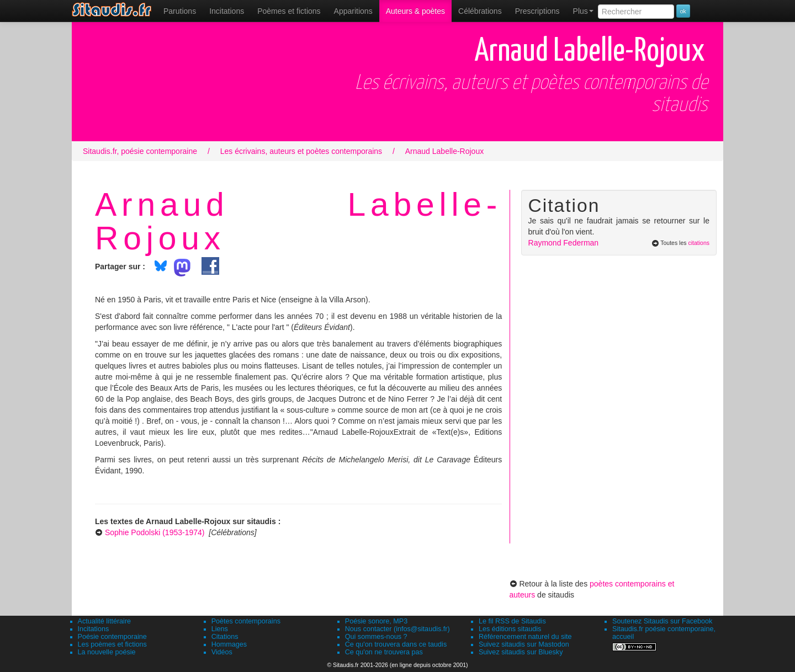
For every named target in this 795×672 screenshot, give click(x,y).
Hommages (229, 644)
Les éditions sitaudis (510, 629)
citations (699, 243)
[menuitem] (180, 11)
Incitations (94, 629)
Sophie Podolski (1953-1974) (155, 532)
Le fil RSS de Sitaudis (512, 621)
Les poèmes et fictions (112, 644)
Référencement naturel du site (525, 637)
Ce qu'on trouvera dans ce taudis (396, 644)
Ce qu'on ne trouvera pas (384, 652)
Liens (220, 629)
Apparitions (353, 11)
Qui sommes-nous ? (376, 637)
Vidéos (222, 652)
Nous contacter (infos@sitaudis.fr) (397, 629)
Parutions (180, 11)
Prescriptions (537, 11)
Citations (225, 637)
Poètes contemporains (246, 621)
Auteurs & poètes (415, 11)
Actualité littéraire (105, 621)
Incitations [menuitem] (227, 11)
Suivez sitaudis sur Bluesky (521, 652)
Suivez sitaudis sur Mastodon (524, 644)
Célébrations (480, 11)
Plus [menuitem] (583, 11)
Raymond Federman (564, 243)
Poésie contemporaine (112, 637)
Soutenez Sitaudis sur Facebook (662, 621)
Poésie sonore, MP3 (376, 621)
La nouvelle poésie (107, 652)
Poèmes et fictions (289, 11)
